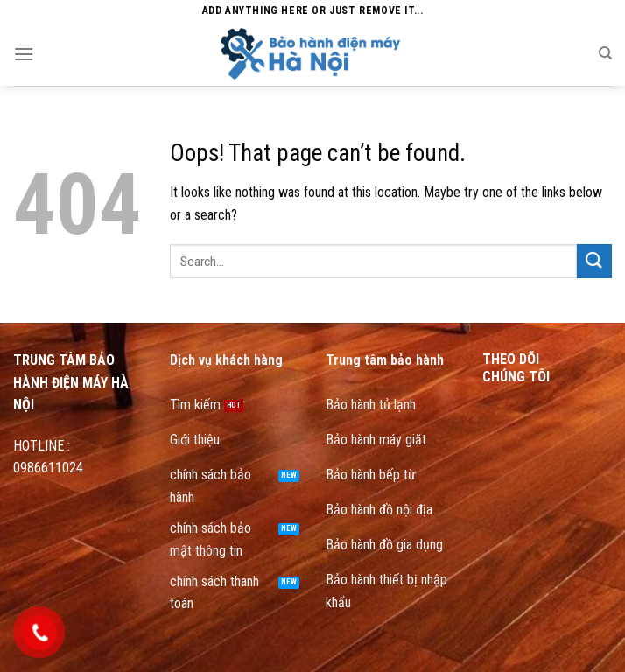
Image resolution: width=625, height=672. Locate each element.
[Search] (605, 53)
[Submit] (594, 261)
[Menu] (24, 54)
